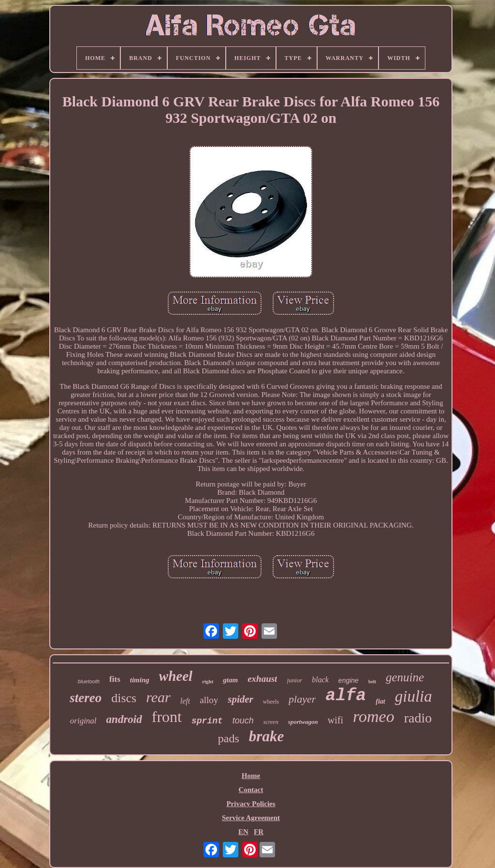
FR (259, 832)
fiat (380, 701)
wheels (271, 702)
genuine (405, 677)
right (208, 681)
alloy (209, 700)
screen (271, 722)
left (185, 701)
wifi (335, 720)
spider (240, 699)
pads (229, 738)
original (83, 721)
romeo (374, 716)
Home (251, 776)
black (320, 680)
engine (349, 680)
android (124, 719)
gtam (230, 680)
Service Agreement (251, 818)
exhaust (262, 679)
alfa (346, 696)
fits (115, 679)
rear (158, 697)
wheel (176, 676)
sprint (207, 721)
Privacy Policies (251, 804)
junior (294, 680)
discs (124, 698)
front (167, 717)
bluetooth (89, 681)
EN (243, 832)
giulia (414, 696)
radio (418, 718)
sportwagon (303, 722)
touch (243, 721)
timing (140, 680)
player (302, 699)
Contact (251, 790)
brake (266, 736)
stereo (86, 698)
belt (372, 682)
